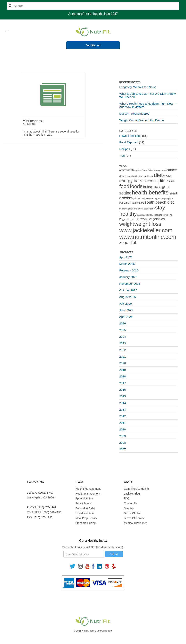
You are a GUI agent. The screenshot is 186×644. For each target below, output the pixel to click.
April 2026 (126, 257)
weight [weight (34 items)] (127, 224)
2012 (122, 416)
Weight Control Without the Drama (142, 120)
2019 (122, 370)
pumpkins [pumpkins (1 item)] (169, 198)
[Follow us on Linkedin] (99, 566)
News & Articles (129, 136)
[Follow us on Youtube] (87, 566)
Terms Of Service (134, 518)
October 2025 (128, 290)
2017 (122, 383)
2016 (122, 390)
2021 (122, 356)
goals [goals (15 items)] (156, 187)
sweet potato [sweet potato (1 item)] (143, 215)
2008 (122, 443)
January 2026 (128, 277)
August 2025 (127, 297)
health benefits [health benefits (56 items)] (150, 193)
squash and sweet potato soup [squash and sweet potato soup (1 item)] (141, 209)
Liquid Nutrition (85, 513)
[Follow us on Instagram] (80, 566)
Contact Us (131, 503)
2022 (122, 350)
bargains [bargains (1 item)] (137, 170)
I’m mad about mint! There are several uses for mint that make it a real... (51, 133)
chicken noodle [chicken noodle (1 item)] (142, 176)
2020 (122, 363)
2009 (122, 436)
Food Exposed (129, 142)
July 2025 (125, 303)
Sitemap (129, 508)
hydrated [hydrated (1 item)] (136, 198)
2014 (122, 403)
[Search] (93, 6)
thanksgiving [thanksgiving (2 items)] (161, 215)
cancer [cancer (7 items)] (172, 170)
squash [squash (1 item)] (123, 209)
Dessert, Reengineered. (135, 114)
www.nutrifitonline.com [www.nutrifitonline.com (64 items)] (148, 237)
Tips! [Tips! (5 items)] (138, 219)
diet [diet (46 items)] (158, 175)
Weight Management (88, 489)
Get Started (93, 45)
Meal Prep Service (87, 518)
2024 (122, 337)
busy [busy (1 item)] (164, 170)
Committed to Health (136, 489)
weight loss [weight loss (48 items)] (148, 224)
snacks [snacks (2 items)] (140, 203)
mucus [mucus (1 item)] (161, 198)
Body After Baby (85, 508)
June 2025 (126, 310)
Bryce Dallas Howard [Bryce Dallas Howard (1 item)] (151, 170)
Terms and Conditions (101, 631)
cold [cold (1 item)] (152, 176)
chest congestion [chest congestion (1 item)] (127, 176)
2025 (122, 330)
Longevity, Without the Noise (138, 87)
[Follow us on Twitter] (72, 566)
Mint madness (33, 121)
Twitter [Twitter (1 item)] (146, 219)
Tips (122, 156)
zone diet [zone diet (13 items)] (128, 242)
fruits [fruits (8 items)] (147, 187)
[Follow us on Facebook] (93, 566)
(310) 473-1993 (43, 517)
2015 (122, 396)
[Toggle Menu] (7, 27)
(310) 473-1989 (47, 507)
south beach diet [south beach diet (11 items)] (159, 202)
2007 (122, 449)
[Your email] (84, 554)
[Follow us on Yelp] (114, 566)
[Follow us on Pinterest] (107, 566)
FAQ (127, 498)
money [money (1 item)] (154, 198)
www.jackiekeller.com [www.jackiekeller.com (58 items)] (146, 230)
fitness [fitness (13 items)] (166, 181)
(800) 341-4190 (52, 512)
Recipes (125, 149)
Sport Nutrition (84, 498)
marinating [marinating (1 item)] (146, 198)
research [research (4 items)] (125, 203)
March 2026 (127, 264)
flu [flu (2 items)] (174, 181)
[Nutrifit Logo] (93, 32)
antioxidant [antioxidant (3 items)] (126, 170)
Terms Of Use (132, 513)
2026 (122, 323)
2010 (122, 429)
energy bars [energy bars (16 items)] (131, 181)
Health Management (88, 494)
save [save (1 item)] (134, 203)
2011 (122, 423)
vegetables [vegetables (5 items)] (157, 219)
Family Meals (84, 503)
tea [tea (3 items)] (151, 215)
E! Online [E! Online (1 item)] (167, 176)
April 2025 (126, 317)
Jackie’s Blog (132, 494)
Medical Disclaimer (135, 523)
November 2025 (130, 284)
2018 (122, 376)
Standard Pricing (86, 523)
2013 (122, 409)
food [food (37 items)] (124, 186)
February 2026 (129, 270)
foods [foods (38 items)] (136, 186)
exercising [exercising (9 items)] (151, 181)
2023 (122, 343)
